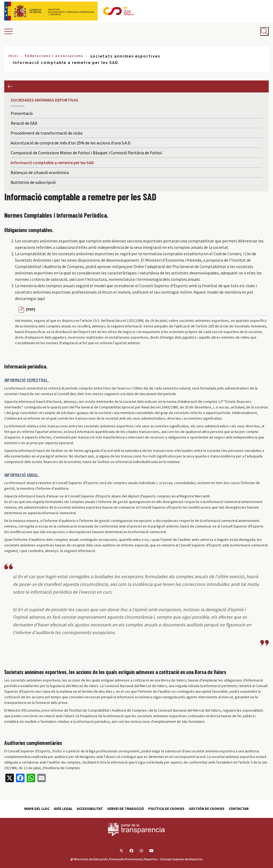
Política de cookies (166, 809)
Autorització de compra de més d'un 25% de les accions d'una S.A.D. (71, 143)
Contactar (239, 809)
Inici (13, 56)
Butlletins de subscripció (33, 182)
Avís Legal (63, 809)
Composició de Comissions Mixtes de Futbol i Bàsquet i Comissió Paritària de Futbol (86, 153)
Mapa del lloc (37, 809)
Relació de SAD (24, 123)
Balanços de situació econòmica (40, 172)
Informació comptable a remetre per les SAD (52, 163)
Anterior (10, 86)
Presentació (22, 113)
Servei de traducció (126, 809)
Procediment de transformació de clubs (47, 133)
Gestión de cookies (207, 809)
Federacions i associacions (54, 56)
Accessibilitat (90, 809)
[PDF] (31, 309)
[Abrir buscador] (264, 31)
